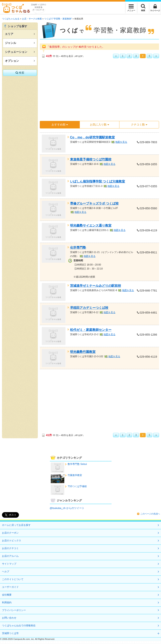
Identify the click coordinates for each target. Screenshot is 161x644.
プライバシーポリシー (14, 610)
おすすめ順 (60, 125)
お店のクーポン (10, 533)
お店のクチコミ (10, 548)
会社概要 (7, 595)
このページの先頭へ (150, 514)
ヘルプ (6, 572)
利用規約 (7, 602)
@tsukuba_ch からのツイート (67, 508)
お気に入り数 (100, 125)
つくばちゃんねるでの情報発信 (19, 626)
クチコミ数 (139, 125)
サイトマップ (9, 564)
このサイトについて (13, 579)
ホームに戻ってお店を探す (16, 525)
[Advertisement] (94, 91)
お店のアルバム (10, 556)
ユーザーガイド (10, 587)
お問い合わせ (9, 618)
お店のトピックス (12, 541)
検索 (20, 73)
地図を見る (121, 142)
